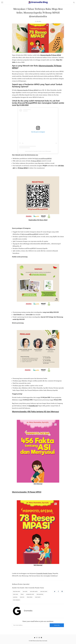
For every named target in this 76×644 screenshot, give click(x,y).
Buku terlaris (30, 597)
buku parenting (40, 594)
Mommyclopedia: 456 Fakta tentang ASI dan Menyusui (35, 412)
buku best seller (44, 592)
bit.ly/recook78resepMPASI (43, 158)
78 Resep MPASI (36, 161)
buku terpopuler (16, 600)
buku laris (22, 597)
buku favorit (38, 597)
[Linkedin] (41, 637)
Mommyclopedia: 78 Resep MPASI (27, 492)
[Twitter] (35, 637)
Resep (22, 594)
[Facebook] (37, 637)
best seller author (34, 592)
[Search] (74, 2)
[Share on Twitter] (55, 591)
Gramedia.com (33, 406)
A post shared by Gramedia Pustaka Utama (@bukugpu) (38, 151)
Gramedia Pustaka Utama (44, 573)
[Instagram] (39, 637)
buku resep (16, 594)
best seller (25, 592)
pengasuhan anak (30, 594)
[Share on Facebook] (58, 591)
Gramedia (28, 611)
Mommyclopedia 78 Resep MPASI (51, 55)
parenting (15, 597)
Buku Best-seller (17, 592)
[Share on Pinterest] (62, 591)
